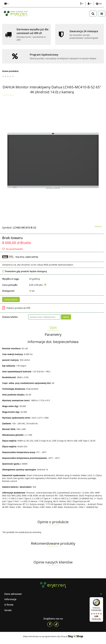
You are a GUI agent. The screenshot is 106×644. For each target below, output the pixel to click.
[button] (99, 4)
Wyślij (66, 317)
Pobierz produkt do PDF (16, 308)
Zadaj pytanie (11, 299)
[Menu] (101, 599)
